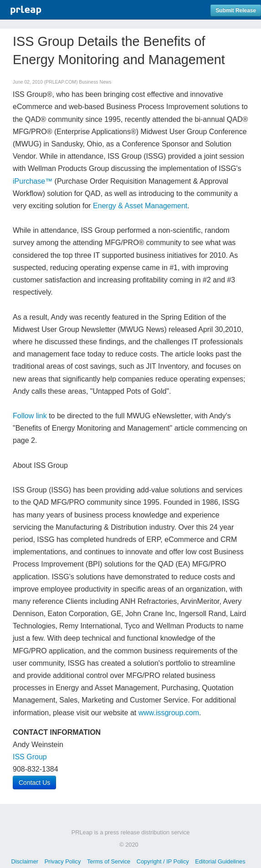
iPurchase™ (33, 181)
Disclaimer (25, 861)
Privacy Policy (63, 861)
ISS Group (30, 757)
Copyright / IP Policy (163, 861)
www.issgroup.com (169, 713)
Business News (95, 82)
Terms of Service (109, 861)
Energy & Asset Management (139, 206)
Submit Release (236, 10)
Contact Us (34, 783)
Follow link (30, 416)
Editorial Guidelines (220, 861)
